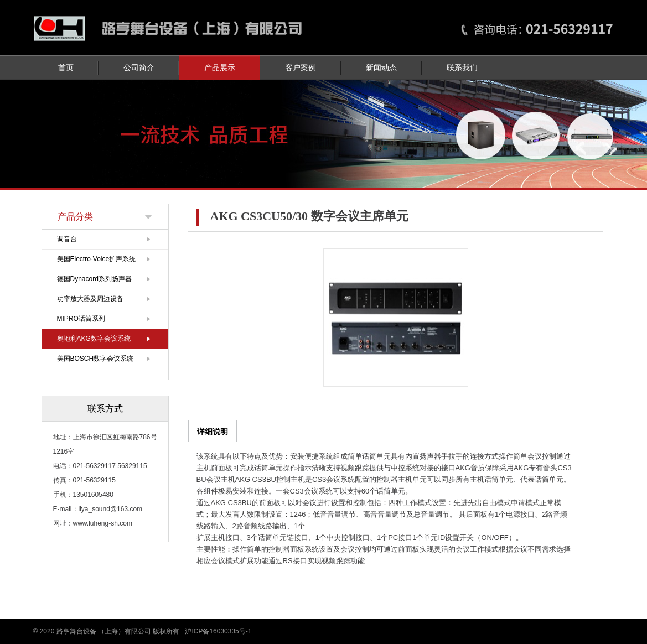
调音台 (67, 239)
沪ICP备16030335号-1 (218, 631)
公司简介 (139, 68)
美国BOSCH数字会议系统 (95, 359)
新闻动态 (381, 68)
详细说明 (213, 432)
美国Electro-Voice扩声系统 (97, 259)
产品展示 (220, 68)
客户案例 (301, 68)
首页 (66, 68)
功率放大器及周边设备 (90, 299)
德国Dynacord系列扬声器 (94, 279)
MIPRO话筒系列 (81, 319)
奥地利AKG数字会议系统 (94, 339)
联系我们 (462, 68)
